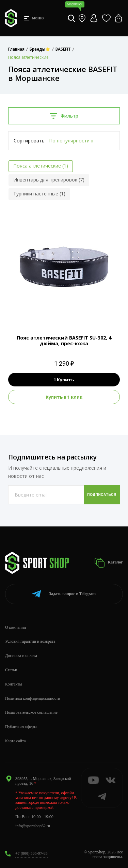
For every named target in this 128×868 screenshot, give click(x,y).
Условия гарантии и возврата (30, 641)
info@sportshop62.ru (33, 826)
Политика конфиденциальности (33, 698)
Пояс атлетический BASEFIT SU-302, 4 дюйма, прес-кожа (64, 341)
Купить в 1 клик (64, 397)
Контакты (14, 684)
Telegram (64, 594)
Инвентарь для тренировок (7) (49, 180)
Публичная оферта (21, 727)
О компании (15, 627)
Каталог (109, 563)
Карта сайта (15, 741)
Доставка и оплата (21, 656)
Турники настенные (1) (39, 194)
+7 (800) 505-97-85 (31, 853)
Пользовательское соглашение (31, 712)
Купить (64, 380)
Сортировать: (30, 141)
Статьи (11, 670)
